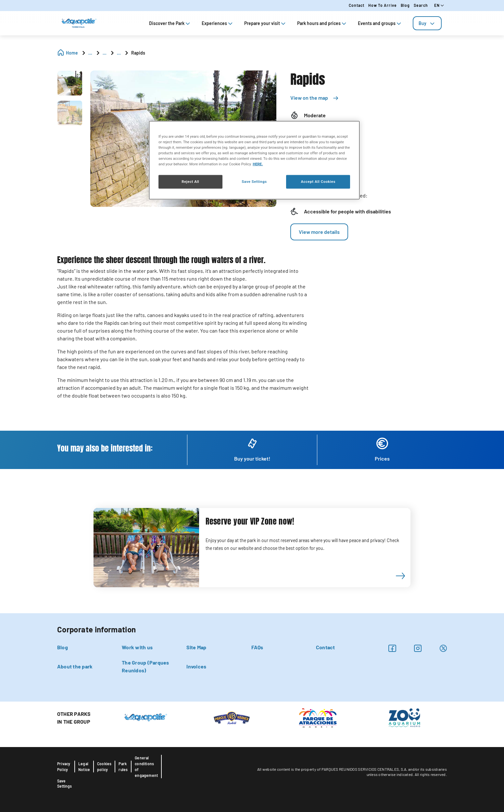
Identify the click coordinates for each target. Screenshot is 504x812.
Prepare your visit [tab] (265, 23)
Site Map (196, 647)
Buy (427, 23)
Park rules (123, 767)
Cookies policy (104, 767)
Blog (405, 5)
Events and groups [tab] (380, 23)
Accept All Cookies (318, 182)
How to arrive (383, 5)
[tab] (427, 23)
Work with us (137, 647)
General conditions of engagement (146, 767)
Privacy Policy (64, 767)
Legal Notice (84, 767)
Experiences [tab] (218, 23)
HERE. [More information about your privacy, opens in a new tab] (258, 164)
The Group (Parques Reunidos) (145, 666)
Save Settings (64, 783)
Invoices (196, 666)
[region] (254, 160)
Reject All (190, 182)
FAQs (257, 647)
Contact (357, 5)
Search (421, 5)
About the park (75, 666)
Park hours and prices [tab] (322, 23)
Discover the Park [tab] (170, 23)
